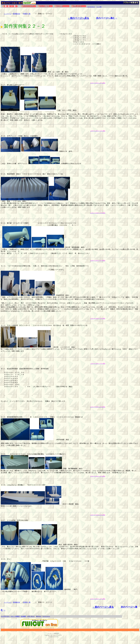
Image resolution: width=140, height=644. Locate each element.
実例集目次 (17, 14)
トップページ (8, 14)
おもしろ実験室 (15, 616)
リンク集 (99, 7)
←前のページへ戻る (78, 18)
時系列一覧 (27, 14)
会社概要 (23, 616)
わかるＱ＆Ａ (91, 7)
